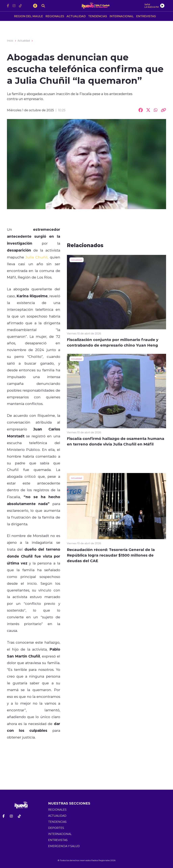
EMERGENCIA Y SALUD (64, 846)
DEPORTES (56, 828)
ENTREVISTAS (146, 16)
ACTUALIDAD (76, 16)
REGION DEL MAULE (28, 16)
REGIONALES (55, 16)
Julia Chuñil (36, 257)
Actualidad (24, 41)
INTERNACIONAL (122, 16)
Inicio (10, 41)
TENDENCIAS (98, 16)
